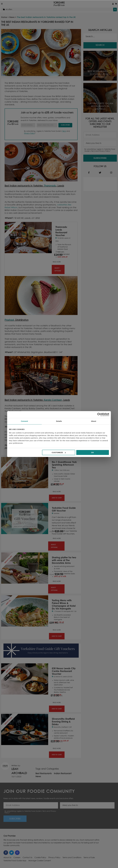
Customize (59, 452)
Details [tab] (59, 421)
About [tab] (94, 421)
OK (93, 452)
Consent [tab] (24, 421)
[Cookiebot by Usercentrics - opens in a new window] (99, 415)
